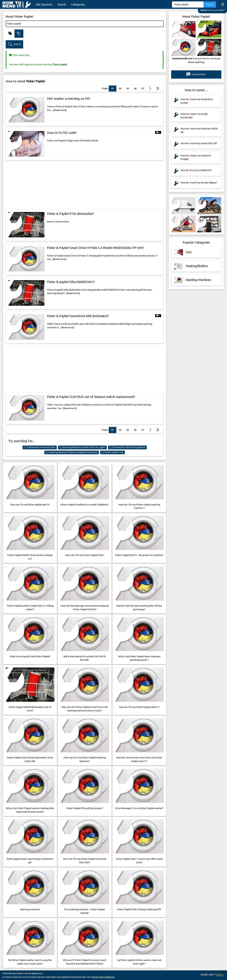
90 (120, 88)
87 (143, 88)
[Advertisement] (85, 185)
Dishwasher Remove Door (40, 447)
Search (62, 4)
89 (128, 88)
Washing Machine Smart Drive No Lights (82, 447)
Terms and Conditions (103, 977)
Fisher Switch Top (112, 452)
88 (135, 88)
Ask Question (44, 4)
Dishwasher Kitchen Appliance (127, 447)
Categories (78, 4)
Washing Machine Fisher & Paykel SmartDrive (72, 452)
